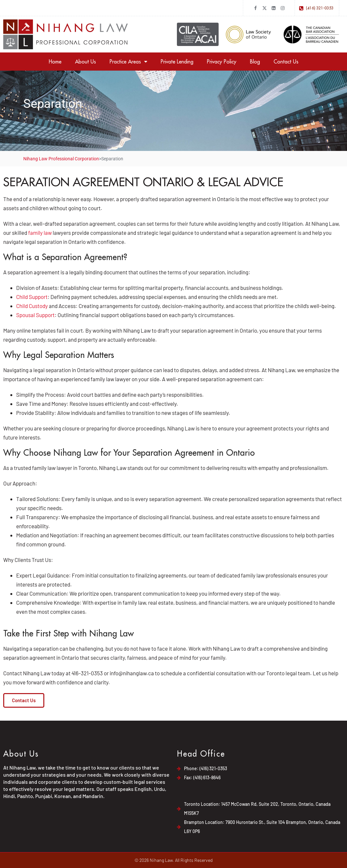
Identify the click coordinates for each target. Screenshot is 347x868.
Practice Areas (128, 62)
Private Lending (177, 62)
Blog (255, 62)
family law (40, 233)
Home (55, 62)
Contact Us (286, 62)
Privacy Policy (222, 62)
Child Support (32, 297)
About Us (86, 62)
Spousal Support (35, 315)
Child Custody (32, 306)
